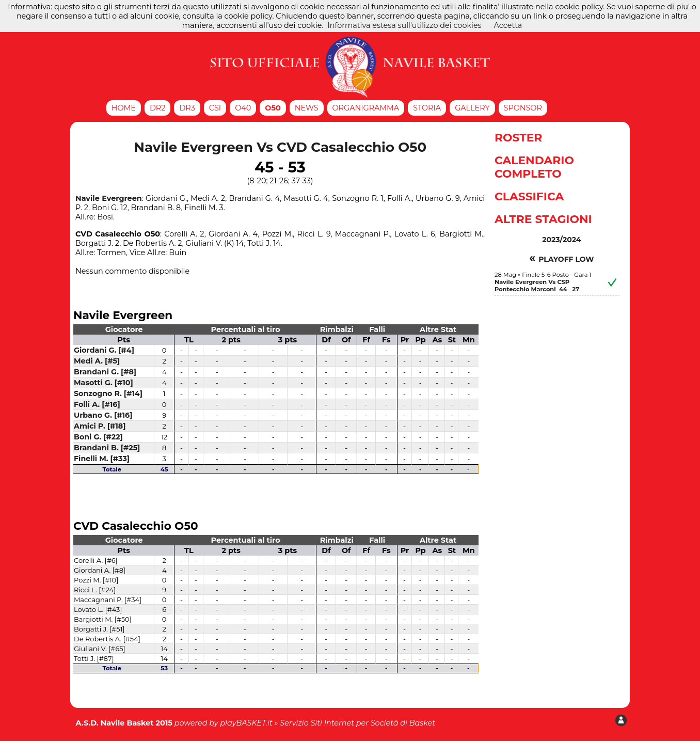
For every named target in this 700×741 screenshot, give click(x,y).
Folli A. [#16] (97, 404)
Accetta (508, 25)
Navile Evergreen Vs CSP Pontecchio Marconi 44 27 (537, 286)
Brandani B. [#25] (107, 448)
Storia (427, 108)
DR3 (187, 108)
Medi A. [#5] (97, 361)
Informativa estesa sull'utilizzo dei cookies (404, 25)
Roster (518, 137)
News (307, 108)
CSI (215, 108)
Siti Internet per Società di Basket (373, 723)
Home (124, 108)
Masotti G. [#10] (104, 383)
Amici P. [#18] (100, 426)
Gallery (472, 108)
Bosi (105, 217)
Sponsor (523, 108)
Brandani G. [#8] (105, 372)
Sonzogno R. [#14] (108, 393)
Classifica (529, 196)
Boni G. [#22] (98, 437)
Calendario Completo (534, 167)
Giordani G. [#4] (104, 350)
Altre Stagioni (543, 219)
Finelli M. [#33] (102, 459)
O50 (273, 108)
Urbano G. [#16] (103, 415)
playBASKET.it (246, 723)
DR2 (157, 108)
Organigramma (366, 108)
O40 (243, 108)
